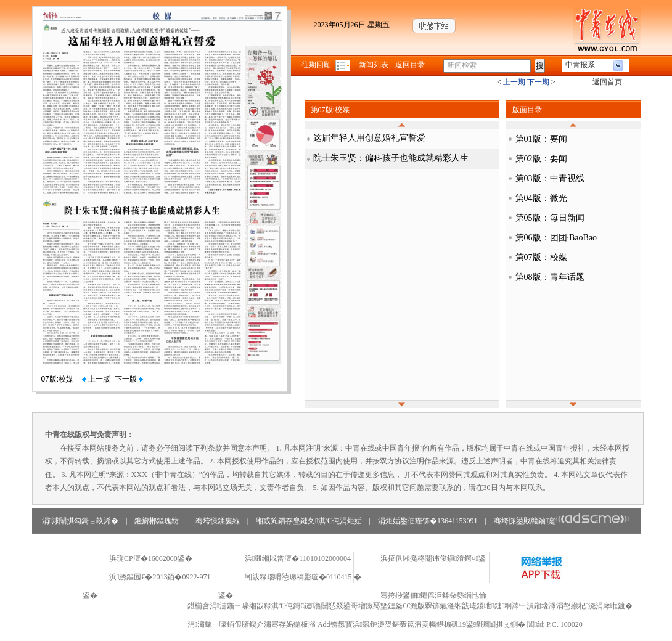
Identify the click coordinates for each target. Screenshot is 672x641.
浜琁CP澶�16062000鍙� (151, 558)
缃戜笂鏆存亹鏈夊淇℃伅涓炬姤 (309, 521)
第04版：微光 (541, 198)
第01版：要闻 (541, 139)
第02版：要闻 (541, 159)
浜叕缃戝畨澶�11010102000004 (298, 558)
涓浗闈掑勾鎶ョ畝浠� (80, 521)
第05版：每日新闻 (550, 218)
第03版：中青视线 (550, 178)
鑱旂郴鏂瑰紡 (157, 521)
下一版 (129, 379)
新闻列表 (374, 65)
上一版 (96, 379)
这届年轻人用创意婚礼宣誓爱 (369, 138)
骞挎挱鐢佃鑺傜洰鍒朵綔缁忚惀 (433, 595)
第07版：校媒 (541, 257)
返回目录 (410, 65)
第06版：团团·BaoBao (556, 238)
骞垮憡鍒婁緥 (218, 521)
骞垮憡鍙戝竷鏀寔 (562, 521)
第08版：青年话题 (550, 277)
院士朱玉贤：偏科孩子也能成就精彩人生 (391, 158)
